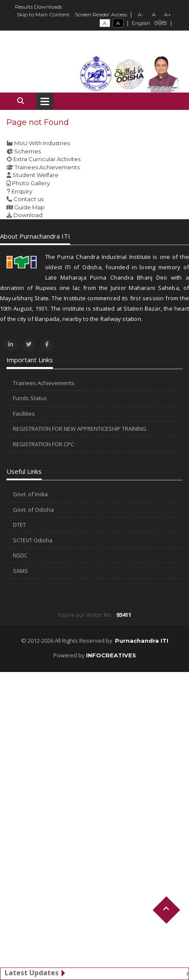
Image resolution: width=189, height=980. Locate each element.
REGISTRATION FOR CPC (43, 444)
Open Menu (45, 101)
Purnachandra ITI (142, 641)
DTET (19, 525)
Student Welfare (36, 175)
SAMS (20, 571)
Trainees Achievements (47, 167)
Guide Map (29, 207)
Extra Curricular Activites (47, 159)
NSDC (20, 555)
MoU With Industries (42, 143)
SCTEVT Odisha (33, 540)
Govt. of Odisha (33, 510)
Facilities (24, 414)
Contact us (28, 199)
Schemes (28, 151)
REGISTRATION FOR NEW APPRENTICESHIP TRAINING (80, 429)
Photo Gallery (31, 183)
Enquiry (22, 191)
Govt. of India (30, 494)
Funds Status (30, 398)
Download (28, 215)
